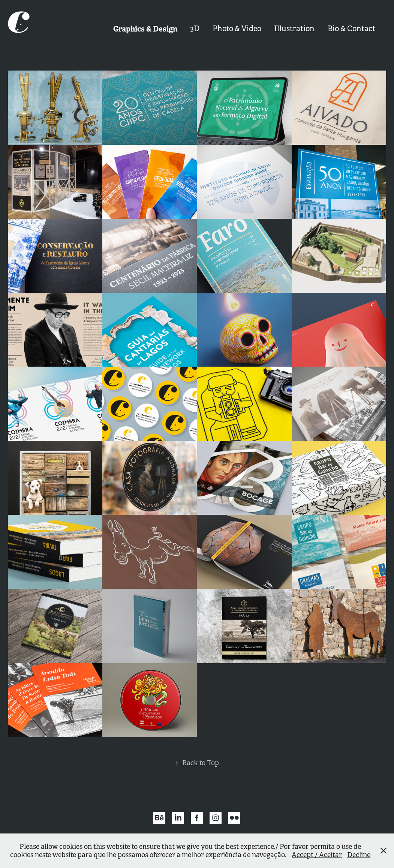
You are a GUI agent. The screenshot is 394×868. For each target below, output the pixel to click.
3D (195, 29)
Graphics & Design (145, 29)
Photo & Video (237, 29)
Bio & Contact (351, 29)
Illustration (294, 29)
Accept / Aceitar (317, 855)
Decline (359, 855)
